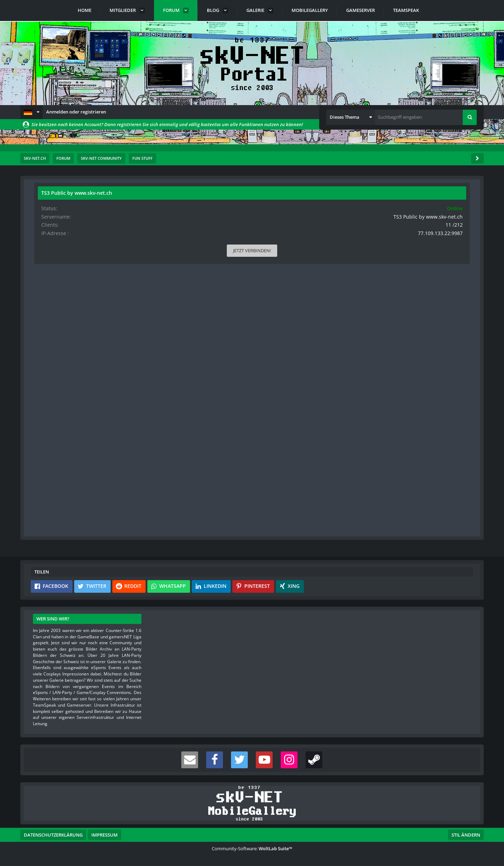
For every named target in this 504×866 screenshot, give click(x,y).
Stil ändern (466, 835)
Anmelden (229, 522)
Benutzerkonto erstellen (168, 522)
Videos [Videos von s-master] (47, 363)
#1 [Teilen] (334, 231)
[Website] (104, 232)
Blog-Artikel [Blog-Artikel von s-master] (52, 374)
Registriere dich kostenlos (203, 506)
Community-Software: (252, 848)
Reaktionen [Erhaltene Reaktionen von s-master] (52, 319)
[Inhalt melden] (333, 454)
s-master (74, 205)
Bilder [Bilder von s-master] (47, 352)
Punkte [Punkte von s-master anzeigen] (48, 330)
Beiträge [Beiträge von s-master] (49, 341)
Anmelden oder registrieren (76, 112)
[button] (31, 112)
